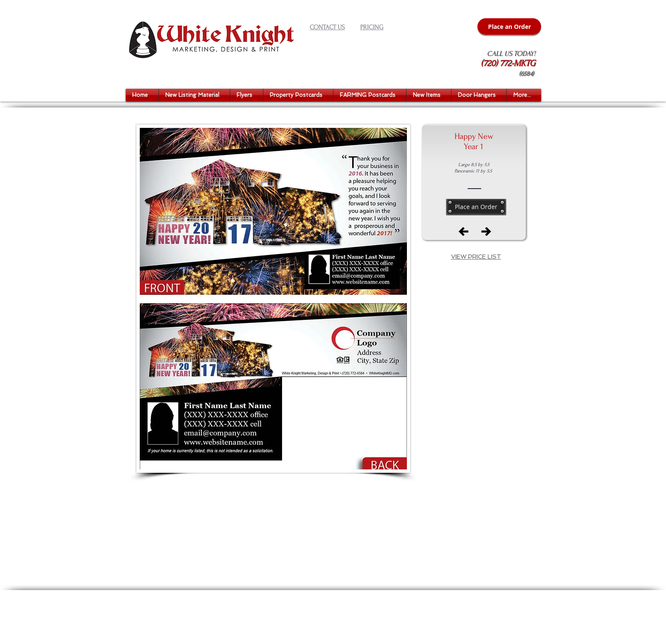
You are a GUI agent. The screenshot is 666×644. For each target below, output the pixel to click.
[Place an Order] (509, 27)
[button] (194, 95)
